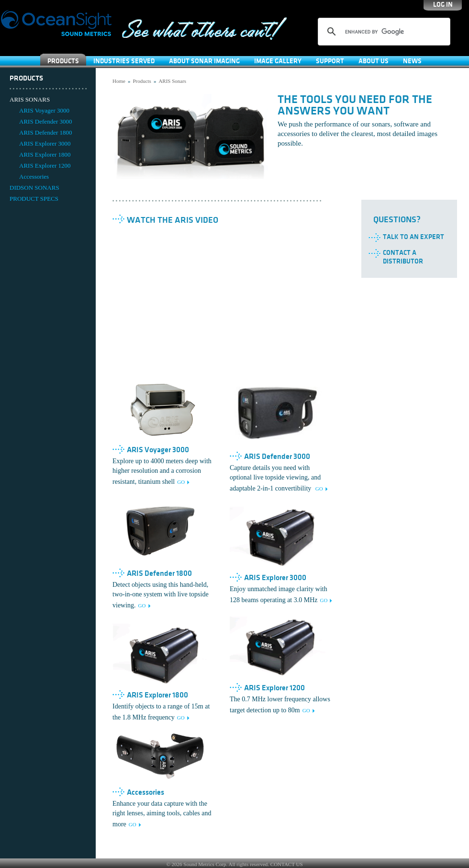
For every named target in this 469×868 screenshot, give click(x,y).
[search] (383, 32)
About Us (374, 61)
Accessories (34, 177)
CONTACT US (287, 864)
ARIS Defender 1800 (45, 132)
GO (181, 482)
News (412, 61)
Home (119, 81)
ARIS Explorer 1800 (45, 154)
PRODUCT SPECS (34, 199)
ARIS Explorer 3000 (45, 143)
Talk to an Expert (413, 237)
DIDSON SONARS (34, 188)
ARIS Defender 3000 (45, 121)
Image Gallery (278, 61)
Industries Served (124, 61)
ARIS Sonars (172, 81)
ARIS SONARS (30, 99)
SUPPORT (330, 61)
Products (63, 61)
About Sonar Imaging (204, 61)
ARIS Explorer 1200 (45, 166)
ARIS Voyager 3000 (44, 110)
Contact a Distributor (403, 257)
